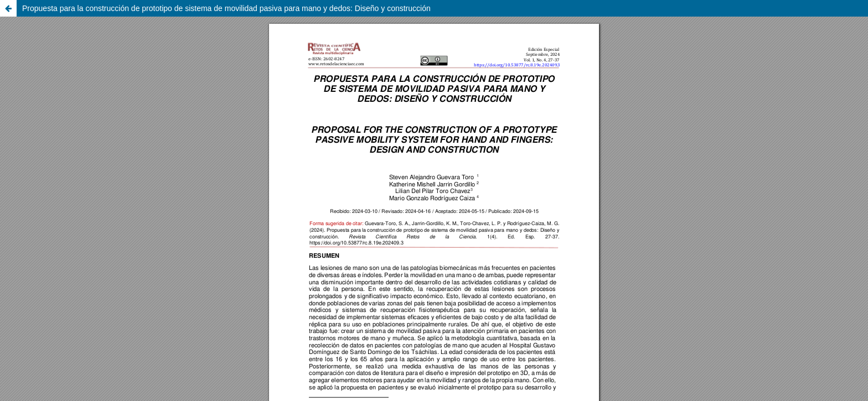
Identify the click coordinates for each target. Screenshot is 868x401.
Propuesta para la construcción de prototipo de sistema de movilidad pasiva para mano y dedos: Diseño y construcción (226, 8)
